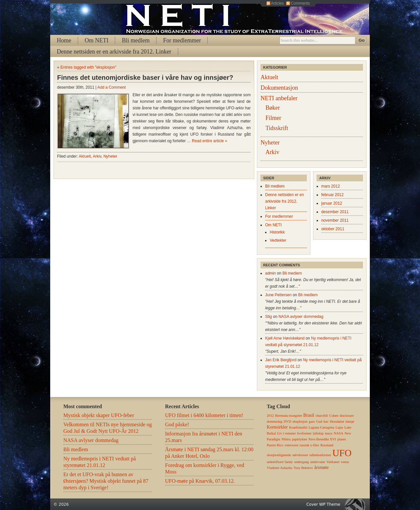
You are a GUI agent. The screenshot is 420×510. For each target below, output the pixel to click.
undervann (317, 462)
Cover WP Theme (323, 504)
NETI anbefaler (279, 98)
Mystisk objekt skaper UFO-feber (99, 415)
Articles (277, 3)
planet (342, 439)
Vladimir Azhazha (280, 468)
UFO (342, 453)
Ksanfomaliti (298, 427)
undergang (302, 462)
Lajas (339, 427)
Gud (319, 421)
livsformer (304, 433)
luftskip (318, 433)
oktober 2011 (333, 229)
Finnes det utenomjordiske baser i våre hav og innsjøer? (145, 78)
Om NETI (96, 40)
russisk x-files (309, 445)
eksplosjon (300, 421)
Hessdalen (337, 421)
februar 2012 (332, 195)
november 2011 (335, 220)
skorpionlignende (279, 455)
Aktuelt (85, 156)
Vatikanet (333, 462)
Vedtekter (278, 240)
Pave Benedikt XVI (322, 439)
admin (271, 273)
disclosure (347, 416)
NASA (338, 433)
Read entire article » (210, 141)
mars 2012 (331, 186)
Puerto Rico (275, 445)
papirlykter (300, 439)
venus (345, 462)
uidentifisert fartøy (280, 462)
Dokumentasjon (279, 88)
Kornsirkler (277, 427)
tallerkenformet (320, 455)
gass (312, 421)
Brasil (309, 415)
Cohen (334, 416)
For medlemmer (182, 40)
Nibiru (286, 439)
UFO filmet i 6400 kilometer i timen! (204, 415)
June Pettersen (278, 295)
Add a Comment (112, 87)
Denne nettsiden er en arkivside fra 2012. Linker (114, 52)
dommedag (274, 421)
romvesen (292, 445)
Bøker (273, 108)
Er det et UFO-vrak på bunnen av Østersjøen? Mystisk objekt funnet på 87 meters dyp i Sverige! (106, 481)
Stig (269, 317)
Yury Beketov (303, 468)
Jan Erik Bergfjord (281, 360)
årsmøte (322, 467)
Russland (327, 445)
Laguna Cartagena (322, 427)
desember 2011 (335, 212)
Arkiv (97, 156)
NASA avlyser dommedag (301, 317)
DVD (287, 421)
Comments (300, 3)
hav (326, 421)
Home (64, 40)
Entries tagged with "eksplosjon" (88, 67)
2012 (270, 416)
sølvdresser (300, 455)
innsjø (350, 421)
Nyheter (110, 156)
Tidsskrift (277, 128)
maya (329, 433)
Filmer (273, 118)
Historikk (277, 232)
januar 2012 (332, 203)
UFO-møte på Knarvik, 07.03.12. (200, 481)
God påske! (177, 424)
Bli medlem (136, 40)
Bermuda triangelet (288, 416)
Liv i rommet (286, 433)
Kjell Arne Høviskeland (285, 338)
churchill (322, 416)
